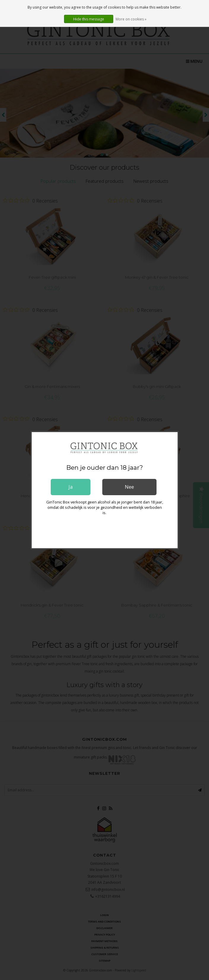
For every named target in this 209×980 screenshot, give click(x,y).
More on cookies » (131, 19)
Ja (71, 487)
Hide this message (89, 19)
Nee (129, 487)
